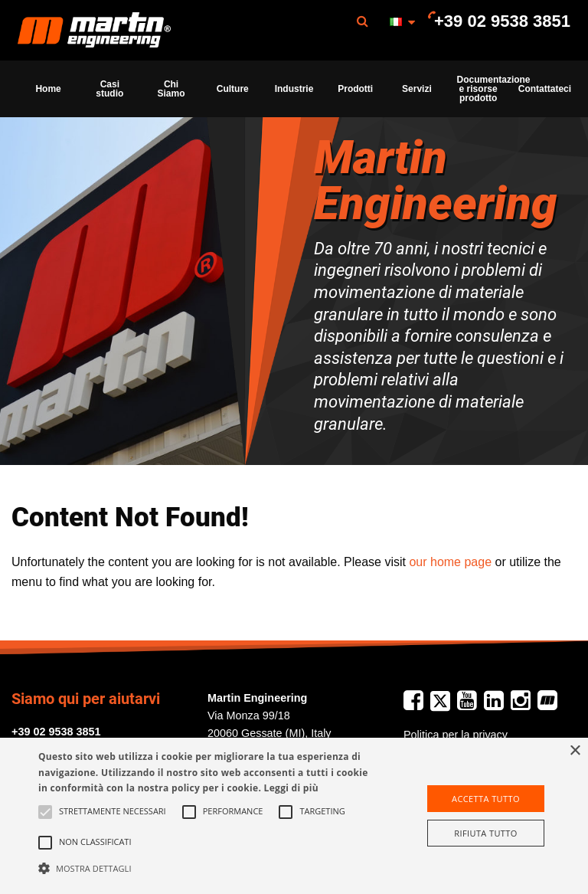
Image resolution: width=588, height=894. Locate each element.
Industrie (294, 89)
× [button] (575, 751)
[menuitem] (94, 30)
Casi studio (109, 89)
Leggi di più (291, 788)
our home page (450, 562)
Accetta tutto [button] (486, 799)
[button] (204, 868)
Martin (94, 31)
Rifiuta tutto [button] (485, 833)
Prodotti (355, 89)
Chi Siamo (171, 89)
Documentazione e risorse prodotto (483, 89)
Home (48, 89)
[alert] (294, 816)
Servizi (417, 89)
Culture (233, 89)
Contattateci (544, 89)
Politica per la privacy (456, 735)
